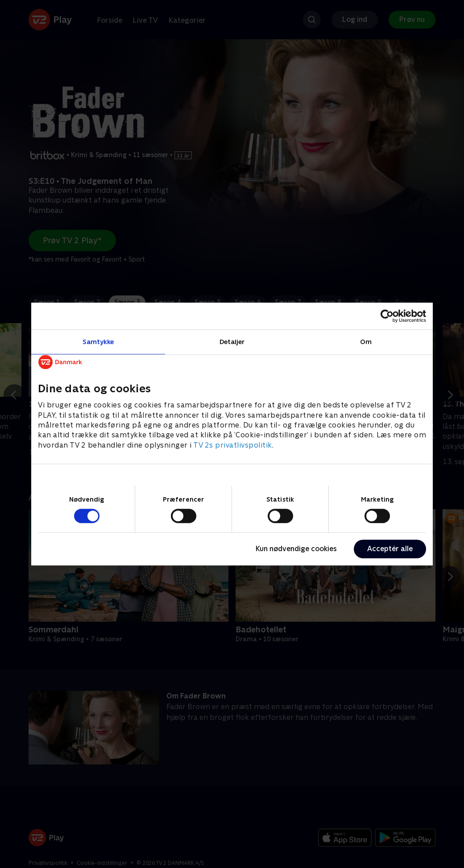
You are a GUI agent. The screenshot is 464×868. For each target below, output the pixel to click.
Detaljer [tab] (232, 342)
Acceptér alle (390, 549)
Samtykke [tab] (98, 342)
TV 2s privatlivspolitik (233, 445)
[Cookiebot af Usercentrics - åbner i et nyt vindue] (387, 316)
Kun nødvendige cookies (296, 549)
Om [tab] (366, 342)
